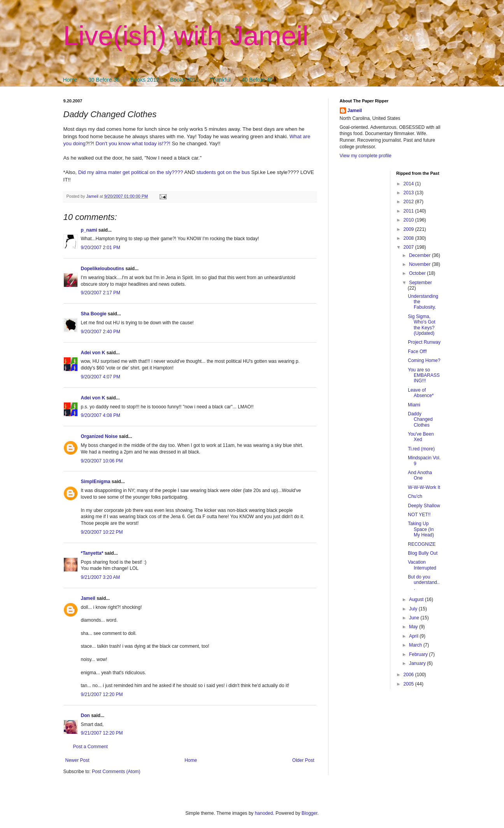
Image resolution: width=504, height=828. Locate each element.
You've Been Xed (421, 437)
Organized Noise (99, 436)
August (417, 599)
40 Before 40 (257, 80)
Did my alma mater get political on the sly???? (131, 172)
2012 (409, 202)
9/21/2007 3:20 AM (101, 577)
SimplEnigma (96, 482)
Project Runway (424, 342)
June (415, 618)
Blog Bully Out (423, 553)
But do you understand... (424, 583)
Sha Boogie (94, 314)
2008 (409, 238)
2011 (409, 211)
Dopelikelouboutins (103, 269)
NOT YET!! (419, 515)
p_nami (89, 230)
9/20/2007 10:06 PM (102, 461)
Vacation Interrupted (422, 565)
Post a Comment (90, 747)
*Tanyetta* (92, 553)
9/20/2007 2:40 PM (101, 332)
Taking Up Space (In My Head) (421, 529)
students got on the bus (223, 172)
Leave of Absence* (421, 393)
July (414, 609)
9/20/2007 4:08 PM (101, 415)
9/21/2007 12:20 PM (102, 694)
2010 (409, 220)
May (414, 627)
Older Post (303, 760)
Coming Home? (424, 360)
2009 (409, 229)
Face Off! (417, 352)
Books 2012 (145, 80)
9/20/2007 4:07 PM (101, 377)
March (416, 645)
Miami (414, 405)
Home (70, 80)
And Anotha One (420, 475)
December (421, 255)
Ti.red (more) (421, 449)
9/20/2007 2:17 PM (101, 293)
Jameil (88, 598)
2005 (409, 684)
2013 (409, 193)
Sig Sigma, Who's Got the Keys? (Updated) (422, 325)
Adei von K (93, 353)
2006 (409, 675)
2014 (409, 184)
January (418, 663)
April (414, 636)
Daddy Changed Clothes (420, 419)
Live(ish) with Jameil (186, 36)
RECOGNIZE (422, 544)
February (419, 654)
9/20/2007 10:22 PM (102, 532)
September (421, 283)
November (421, 264)
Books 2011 (184, 80)
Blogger (310, 813)
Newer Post (77, 760)
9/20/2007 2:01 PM (101, 248)
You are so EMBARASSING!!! (424, 375)
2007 (409, 247)
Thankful (220, 80)
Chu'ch (415, 496)
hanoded (264, 813)
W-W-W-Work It (424, 487)
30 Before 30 (104, 80)
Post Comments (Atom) (116, 772)
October (418, 273)
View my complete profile (366, 156)
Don (85, 715)
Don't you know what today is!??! (133, 143)
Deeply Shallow (424, 506)
